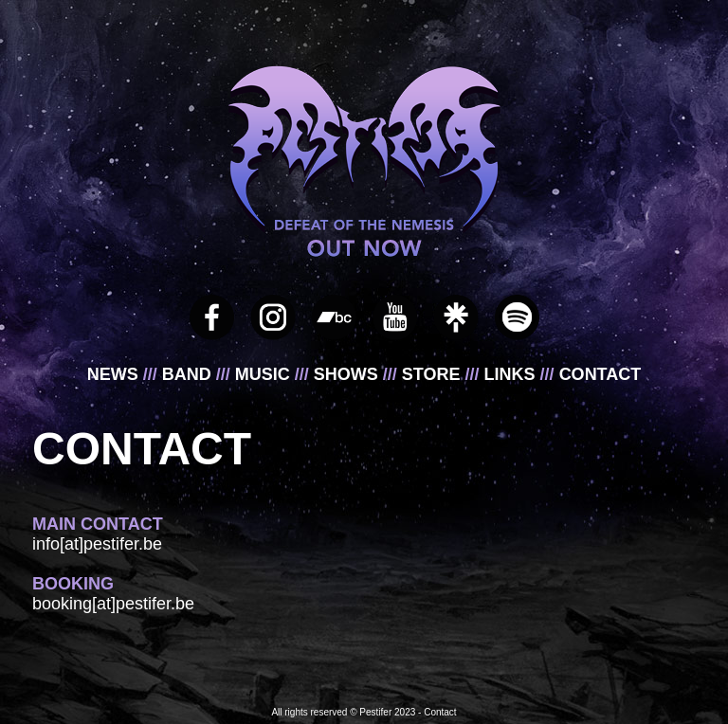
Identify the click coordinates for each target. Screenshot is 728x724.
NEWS (115, 374)
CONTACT (601, 374)
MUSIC (265, 374)
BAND (189, 374)
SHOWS (348, 374)
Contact (440, 712)
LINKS (512, 374)
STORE (434, 374)
